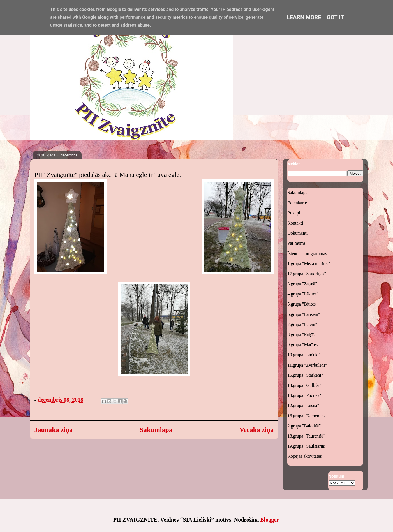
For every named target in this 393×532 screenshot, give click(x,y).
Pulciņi (294, 213)
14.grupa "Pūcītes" (304, 395)
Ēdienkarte (297, 203)
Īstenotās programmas (307, 254)
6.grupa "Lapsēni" (304, 314)
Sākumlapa (156, 430)
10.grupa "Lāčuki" (304, 355)
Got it (336, 17)
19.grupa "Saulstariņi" (308, 446)
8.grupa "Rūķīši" (303, 335)
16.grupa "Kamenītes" (308, 416)
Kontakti (295, 223)
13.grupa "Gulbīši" (305, 385)
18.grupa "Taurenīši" (306, 436)
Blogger (269, 520)
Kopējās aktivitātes (305, 456)
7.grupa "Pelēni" (302, 324)
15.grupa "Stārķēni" (305, 375)
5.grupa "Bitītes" (303, 304)
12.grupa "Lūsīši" (303, 405)
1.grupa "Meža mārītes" (309, 264)
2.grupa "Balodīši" (304, 426)
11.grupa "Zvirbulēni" (307, 365)
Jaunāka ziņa (54, 430)
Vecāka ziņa (256, 430)
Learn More (304, 17)
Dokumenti (298, 233)
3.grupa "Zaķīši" (302, 284)
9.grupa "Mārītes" (304, 345)
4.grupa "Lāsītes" (303, 294)
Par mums (297, 243)
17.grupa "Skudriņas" (307, 274)
